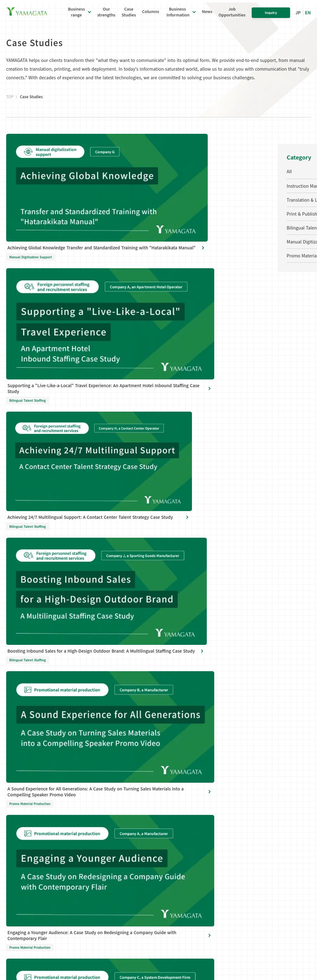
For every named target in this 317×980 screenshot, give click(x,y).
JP (298, 15)
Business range (100, 754)
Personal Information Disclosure (65, 901)
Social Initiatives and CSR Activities (172, 792)
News (207, 15)
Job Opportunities (240, 805)
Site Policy (108, 901)
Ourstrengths (106, 15)
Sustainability (165, 805)
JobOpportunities (232, 15)
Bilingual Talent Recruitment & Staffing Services (106, 824)
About (157, 766)
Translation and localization (99, 793)
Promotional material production (105, 861)
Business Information (177, 15)
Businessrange (77, 15)
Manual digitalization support (104, 844)
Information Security (172, 817)
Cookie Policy (135, 901)
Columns (151, 15)
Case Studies (233, 754)
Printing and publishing (107, 807)
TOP (10, 118)
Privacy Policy (18, 901)
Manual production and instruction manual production (107, 772)
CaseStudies (129, 15)
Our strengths (234, 767)
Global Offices (165, 777)
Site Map (161, 901)
